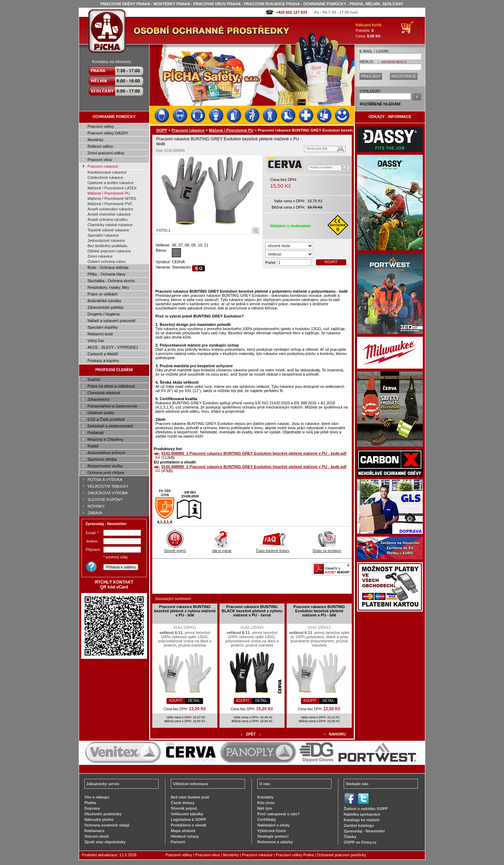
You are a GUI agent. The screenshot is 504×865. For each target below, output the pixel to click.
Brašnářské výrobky (104, 301)
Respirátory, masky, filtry (108, 287)
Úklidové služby (101, 413)
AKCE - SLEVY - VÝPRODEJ (113, 347)
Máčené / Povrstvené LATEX (112, 188)
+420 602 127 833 (291, 12)
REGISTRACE (404, 76)
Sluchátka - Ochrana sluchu (111, 281)
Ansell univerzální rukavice (110, 209)
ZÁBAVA (95, 513)
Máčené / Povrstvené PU (109, 193)
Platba (90, 803)
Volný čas (96, 341)
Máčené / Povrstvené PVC (110, 204)
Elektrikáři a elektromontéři (110, 426)
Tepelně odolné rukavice (108, 230)
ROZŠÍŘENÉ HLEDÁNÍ (380, 104)
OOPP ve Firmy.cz (360, 842)
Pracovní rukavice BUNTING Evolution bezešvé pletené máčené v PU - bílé (319, 611)
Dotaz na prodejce (327, 549)
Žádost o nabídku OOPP (366, 809)
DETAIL (194, 701)
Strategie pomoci (273, 836)
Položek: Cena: (369, 30)
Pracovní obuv (100, 160)
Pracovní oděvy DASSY (108, 133)
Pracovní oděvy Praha (295, 855)
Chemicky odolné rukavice (110, 225)
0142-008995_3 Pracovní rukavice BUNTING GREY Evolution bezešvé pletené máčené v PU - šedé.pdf (254, 467)
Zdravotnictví (99, 399)
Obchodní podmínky (103, 814)
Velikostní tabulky (187, 814)
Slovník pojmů (175, 549)
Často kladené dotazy (273, 549)
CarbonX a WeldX (103, 354)
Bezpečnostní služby (105, 466)
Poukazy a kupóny (103, 361)
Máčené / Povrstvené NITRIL (112, 198)
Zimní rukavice (100, 256)
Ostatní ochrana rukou (107, 261)
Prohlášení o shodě (188, 825)
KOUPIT (331, 262)
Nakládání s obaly (274, 825)
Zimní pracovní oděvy (106, 153)
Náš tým (265, 808)
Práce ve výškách (103, 294)
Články (350, 837)
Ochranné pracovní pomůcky (341, 855)
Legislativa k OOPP (188, 819)
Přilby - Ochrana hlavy (106, 274)
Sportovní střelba (102, 459)
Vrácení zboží (97, 836)
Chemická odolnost (104, 393)
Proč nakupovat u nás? (278, 814)
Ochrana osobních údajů (107, 825)
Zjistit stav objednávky (105, 842)
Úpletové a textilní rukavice (110, 183)
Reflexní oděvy (100, 146)
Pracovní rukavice (103, 166)
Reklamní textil (100, 334)
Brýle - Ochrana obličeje (108, 267)
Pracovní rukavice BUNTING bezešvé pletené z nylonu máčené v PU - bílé (185, 611)
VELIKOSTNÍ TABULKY (108, 486)
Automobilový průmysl (106, 453)
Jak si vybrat (222, 549)
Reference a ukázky (275, 842)
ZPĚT (251, 734)
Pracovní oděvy (101, 126)
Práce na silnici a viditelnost (111, 386)
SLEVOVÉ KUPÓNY (105, 500)
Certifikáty (267, 819)
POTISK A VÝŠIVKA (105, 480)
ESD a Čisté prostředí (106, 419)
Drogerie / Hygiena (104, 314)
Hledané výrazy (185, 836)
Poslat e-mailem (321, 167)
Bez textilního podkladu (107, 246)
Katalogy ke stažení (362, 820)
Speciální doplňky (103, 327)
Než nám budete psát (190, 797)
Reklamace (94, 831)
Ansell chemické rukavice (109, 214)
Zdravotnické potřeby (106, 307)
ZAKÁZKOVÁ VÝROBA (108, 493)
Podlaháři (96, 433)
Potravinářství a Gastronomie (112, 406)
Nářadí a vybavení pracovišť (111, 321)
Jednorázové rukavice (106, 240)
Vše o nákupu (97, 797)
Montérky (95, 140)
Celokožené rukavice (105, 177)
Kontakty (265, 797)
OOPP (162, 130)
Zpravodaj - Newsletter (364, 831)
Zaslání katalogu (359, 825)
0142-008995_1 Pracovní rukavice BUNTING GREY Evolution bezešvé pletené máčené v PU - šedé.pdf (254, 453)
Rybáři (93, 446)
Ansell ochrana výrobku (107, 219)
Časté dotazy (183, 803)
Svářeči (94, 379)
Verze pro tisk (317, 149)
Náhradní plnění (99, 819)
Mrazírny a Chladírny (105, 439)
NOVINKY (96, 506)
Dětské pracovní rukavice (109, 251)
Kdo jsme (266, 803)
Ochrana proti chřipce (106, 473)
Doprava (92, 808)
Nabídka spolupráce (362, 814)
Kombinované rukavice (107, 172)
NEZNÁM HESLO (394, 62)
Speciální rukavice (103, 235)
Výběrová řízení (271, 831)
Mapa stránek (183, 831)
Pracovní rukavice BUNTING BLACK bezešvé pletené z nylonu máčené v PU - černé (252, 611)
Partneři (178, 842)
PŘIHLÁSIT (371, 76)
